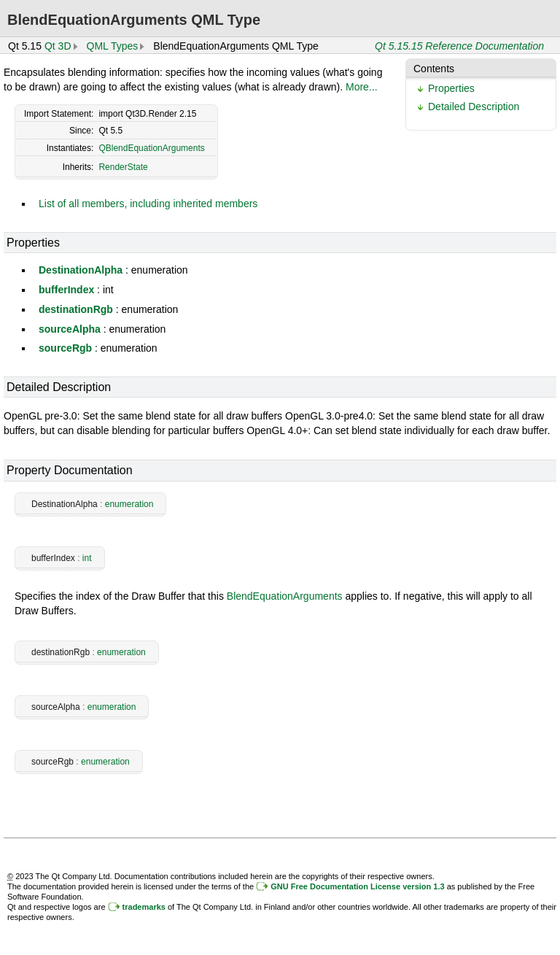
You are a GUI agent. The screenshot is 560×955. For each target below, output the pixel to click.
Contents (434, 69)
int (87, 558)
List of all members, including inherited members (148, 204)
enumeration (129, 504)
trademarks (144, 907)
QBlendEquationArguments (151, 148)
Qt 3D (58, 46)
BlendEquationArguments (285, 596)
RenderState (123, 167)
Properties (451, 88)
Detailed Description (474, 107)
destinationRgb (76, 309)
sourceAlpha (70, 329)
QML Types (113, 46)
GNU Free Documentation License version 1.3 (357, 886)
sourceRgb (65, 348)
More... (362, 87)
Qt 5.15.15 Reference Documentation (459, 46)
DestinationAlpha (81, 270)
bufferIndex (66, 290)
